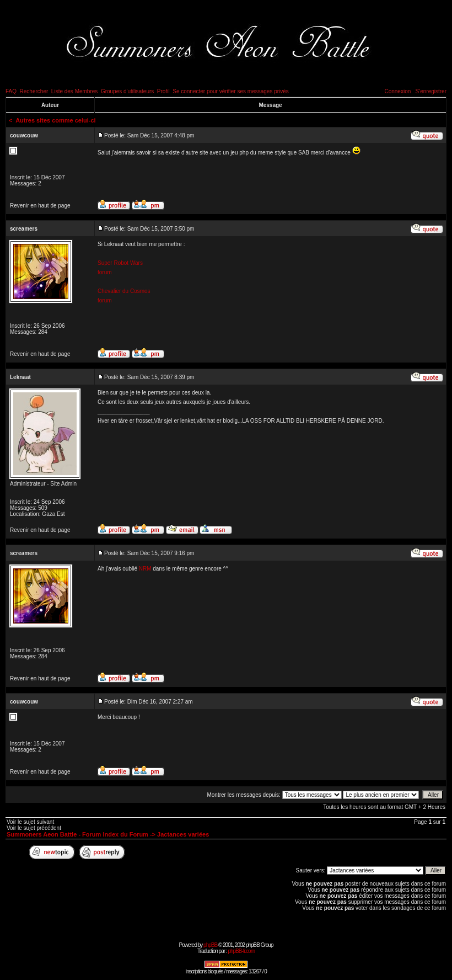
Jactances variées (183, 834)
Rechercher (34, 91)
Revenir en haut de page (40, 206)
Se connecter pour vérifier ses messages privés (231, 91)
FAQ (11, 91)
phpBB (210, 945)
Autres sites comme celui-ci (56, 120)
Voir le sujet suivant (30, 822)
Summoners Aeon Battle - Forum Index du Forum (77, 834)
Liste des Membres (74, 91)
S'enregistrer (431, 91)
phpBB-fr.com (241, 951)
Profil (163, 91)
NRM (145, 569)
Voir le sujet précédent (34, 828)
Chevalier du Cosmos (124, 291)
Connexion (397, 91)
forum (105, 272)
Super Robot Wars (120, 263)
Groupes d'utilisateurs (127, 91)
